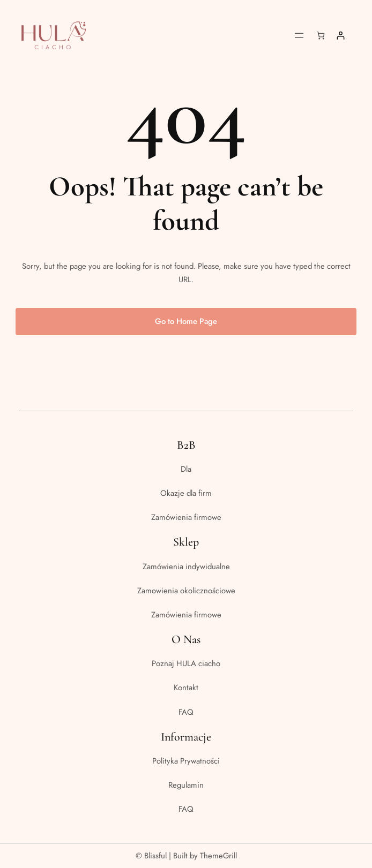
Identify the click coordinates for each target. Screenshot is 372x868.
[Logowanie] (341, 36)
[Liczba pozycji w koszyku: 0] (321, 36)
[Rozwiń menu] (299, 35)
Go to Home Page (186, 321)
